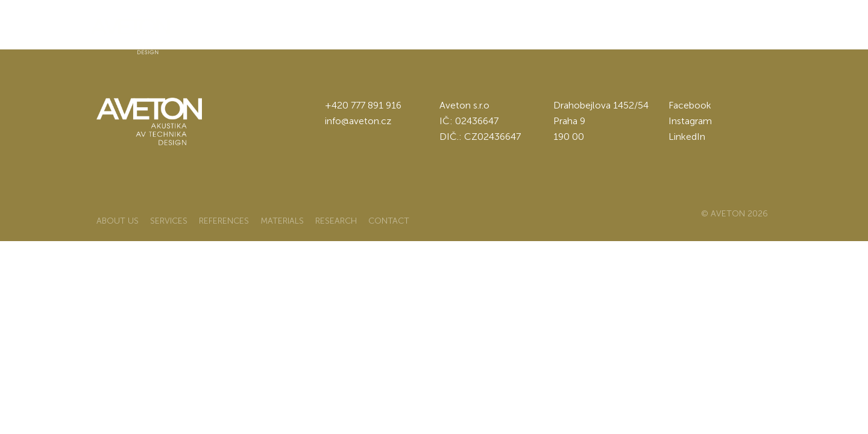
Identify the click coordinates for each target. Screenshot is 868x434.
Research (538, 27)
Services (309, 27)
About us (240, 27)
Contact (609, 27)
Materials (464, 27)
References (385, 27)
